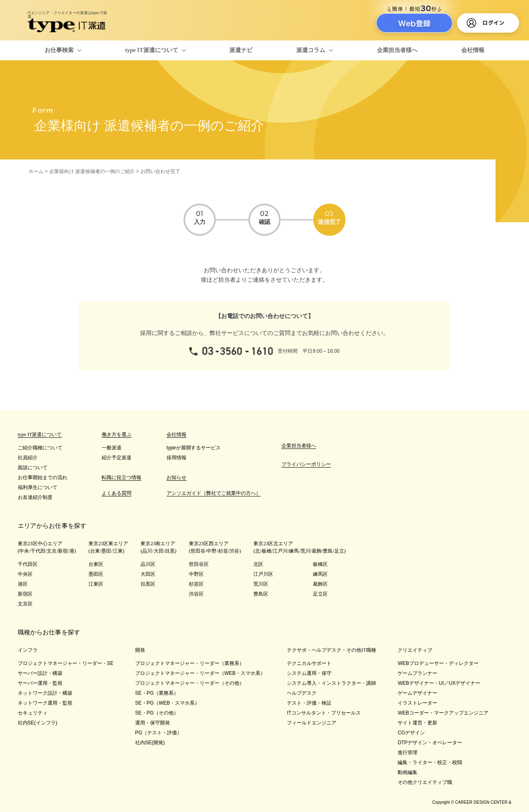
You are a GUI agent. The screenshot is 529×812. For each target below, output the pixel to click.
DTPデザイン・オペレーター (430, 743)
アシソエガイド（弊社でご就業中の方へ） (214, 493)
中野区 (196, 574)
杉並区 (196, 584)
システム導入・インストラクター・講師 (331, 683)
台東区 (96, 564)
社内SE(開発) (150, 743)
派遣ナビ (241, 50)
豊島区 (261, 594)
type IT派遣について (152, 50)
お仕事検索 (59, 50)
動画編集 (407, 772)
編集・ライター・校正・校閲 (430, 762)
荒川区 (261, 584)
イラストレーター (417, 703)
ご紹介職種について (40, 448)
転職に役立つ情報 (122, 477)
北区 (258, 564)
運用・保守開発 (153, 723)
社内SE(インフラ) (38, 723)
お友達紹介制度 (35, 497)
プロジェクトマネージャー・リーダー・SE (66, 663)
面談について (33, 468)
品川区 (148, 564)
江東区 (96, 584)
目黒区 (148, 584)
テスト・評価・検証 (309, 703)
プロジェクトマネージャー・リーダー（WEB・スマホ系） (200, 673)
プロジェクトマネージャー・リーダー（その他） (190, 683)
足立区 (320, 594)
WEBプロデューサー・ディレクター (438, 663)
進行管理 (407, 753)
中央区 (25, 574)
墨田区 (96, 574)
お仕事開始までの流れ (43, 477)
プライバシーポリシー (306, 464)
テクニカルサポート (309, 663)
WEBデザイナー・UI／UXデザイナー (439, 683)
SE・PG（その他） (157, 713)
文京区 (25, 604)
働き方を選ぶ (117, 434)
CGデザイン (411, 733)
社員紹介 (28, 458)
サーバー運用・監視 (40, 683)
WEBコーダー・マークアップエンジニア (443, 713)
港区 (23, 584)
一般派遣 (112, 448)
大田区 (148, 574)
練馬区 (320, 574)
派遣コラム (311, 50)
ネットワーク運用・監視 (45, 703)
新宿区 (25, 594)
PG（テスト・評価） (158, 733)
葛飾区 (320, 584)
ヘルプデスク (302, 693)
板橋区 (320, 564)
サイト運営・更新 (417, 723)
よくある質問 (117, 493)
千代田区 (28, 564)
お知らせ (176, 477)
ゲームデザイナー (417, 693)
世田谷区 (199, 564)
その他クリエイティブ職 (425, 782)
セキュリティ (33, 713)
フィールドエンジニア (312, 723)
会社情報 (473, 50)
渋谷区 (196, 594)
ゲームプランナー (417, 673)
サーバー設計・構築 (40, 673)
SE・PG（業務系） (157, 693)
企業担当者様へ (397, 50)
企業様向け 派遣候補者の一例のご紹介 (92, 171)
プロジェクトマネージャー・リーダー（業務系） (190, 663)
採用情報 (176, 458)
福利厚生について (38, 487)
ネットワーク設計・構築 (45, 693)
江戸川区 (263, 574)
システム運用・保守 (309, 673)
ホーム (36, 171)
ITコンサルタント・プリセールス (324, 713)
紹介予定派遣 (117, 458)
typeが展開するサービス (194, 448)
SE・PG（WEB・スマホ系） (168, 703)
